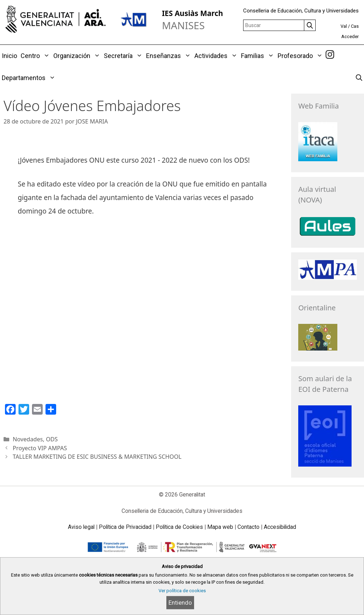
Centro (36, 56)
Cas (355, 26)
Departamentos (30, 78)
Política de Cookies (179, 527)
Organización (78, 56)
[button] (46, 56)
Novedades (28, 439)
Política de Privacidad (125, 527)
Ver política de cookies (182, 591)
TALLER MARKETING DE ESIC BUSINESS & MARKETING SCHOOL (97, 457)
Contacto (248, 527)
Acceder (350, 36)
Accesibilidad (280, 527)
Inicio (9, 56)
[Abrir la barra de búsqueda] (359, 78)
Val (344, 26)
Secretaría (124, 56)
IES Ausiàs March (192, 13)
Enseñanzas (169, 56)
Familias (258, 56)
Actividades (217, 56)
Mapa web (220, 527)
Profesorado (301, 56)
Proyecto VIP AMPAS (40, 448)
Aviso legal (81, 527)
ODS (52, 439)
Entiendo (180, 603)
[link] (330, 56)
